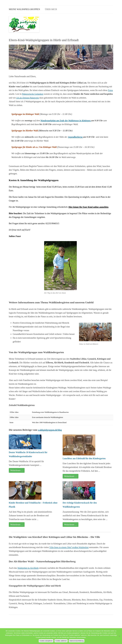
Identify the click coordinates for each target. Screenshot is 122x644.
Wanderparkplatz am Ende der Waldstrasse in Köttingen (66, 121)
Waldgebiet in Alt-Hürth (28, 568)
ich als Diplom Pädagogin (28, 98)
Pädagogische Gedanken (33, 94)
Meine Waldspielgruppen (24, 9)
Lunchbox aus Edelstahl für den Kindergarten (84, 458)
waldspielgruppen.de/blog (50, 430)
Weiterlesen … (17, 470)
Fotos (110, 90)
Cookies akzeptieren (46, 641)
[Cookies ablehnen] (119, 636)
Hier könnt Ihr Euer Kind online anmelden (88, 207)
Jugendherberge (76, 137)
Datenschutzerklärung (77, 641)
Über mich (51, 9)
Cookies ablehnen (61, 641)
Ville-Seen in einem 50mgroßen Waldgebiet (69, 547)
